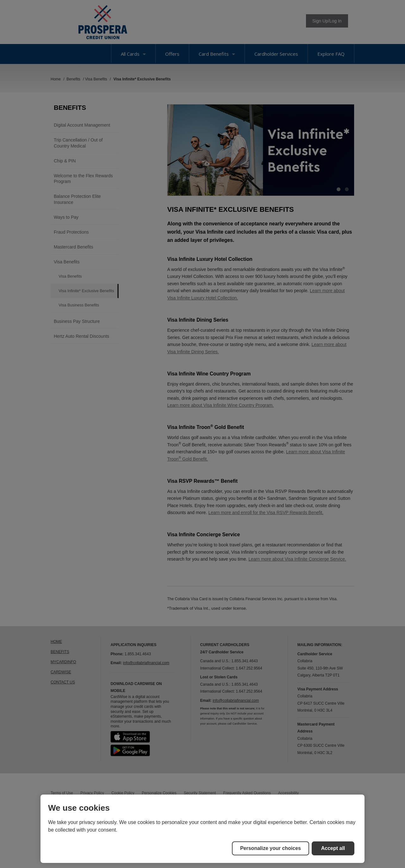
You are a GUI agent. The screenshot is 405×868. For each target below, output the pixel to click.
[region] (202, 829)
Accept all (333, 848)
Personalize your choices (271, 848)
